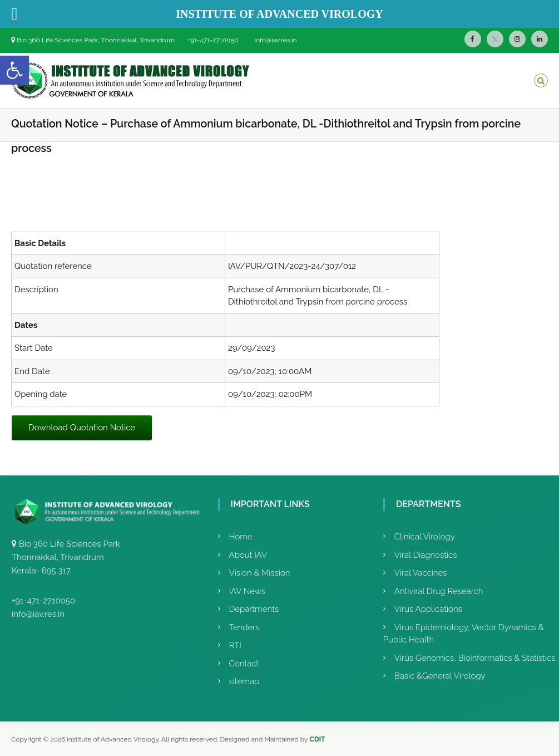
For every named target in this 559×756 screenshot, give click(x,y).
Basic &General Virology (440, 676)
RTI (235, 645)
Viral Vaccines (421, 573)
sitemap (244, 681)
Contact (244, 664)
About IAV (248, 555)
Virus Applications (428, 609)
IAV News (247, 591)
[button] (14, 70)
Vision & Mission (260, 573)
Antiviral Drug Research (439, 591)
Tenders (244, 627)
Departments (254, 609)
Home (241, 537)
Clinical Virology (425, 537)
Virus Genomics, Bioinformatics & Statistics (475, 658)
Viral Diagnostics (426, 555)
